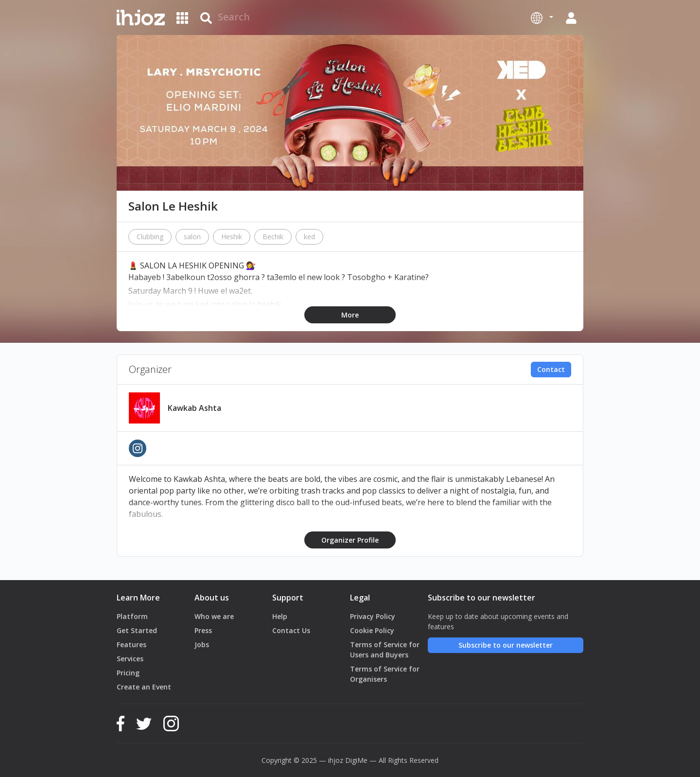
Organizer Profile (350, 540)
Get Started (137, 630)
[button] (542, 18)
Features (131, 645)
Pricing (128, 673)
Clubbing (150, 237)
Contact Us (291, 630)
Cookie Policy (372, 630)
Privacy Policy (373, 616)
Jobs (202, 645)
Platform (132, 616)
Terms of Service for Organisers (385, 674)
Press (203, 630)
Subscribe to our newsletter (506, 645)
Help (280, 616)
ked (309, 237)
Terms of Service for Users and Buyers (385, 650)
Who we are (214, 616)
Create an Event (144, 687)
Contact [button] (551, 369)
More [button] (350, 315)
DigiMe (356, 760)
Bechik (273, 237)
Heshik (232, 237)
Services (130, 659)
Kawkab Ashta (194, 408)
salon (192, 237)
